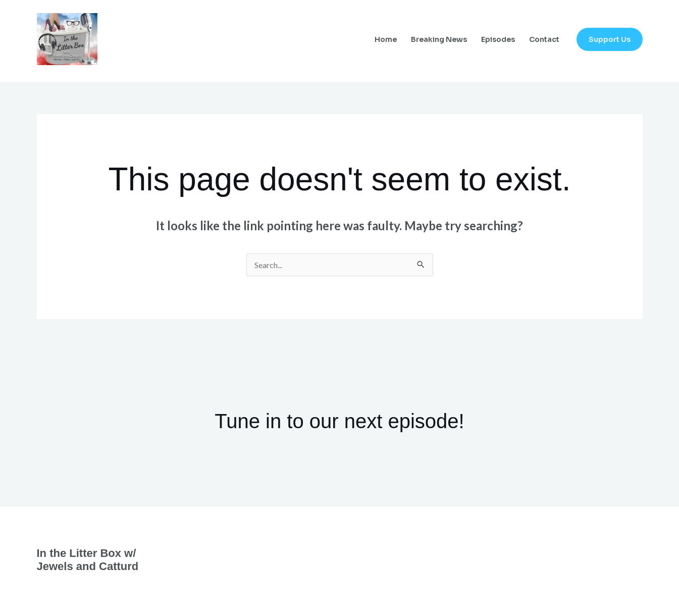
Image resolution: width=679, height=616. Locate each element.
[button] (610, 39)
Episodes (498, 39)
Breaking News (439, 39)
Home (386, 39)
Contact (544, 39)
